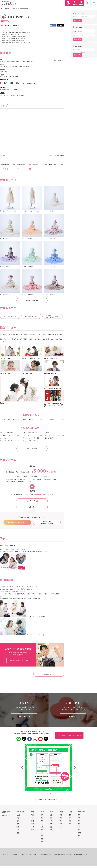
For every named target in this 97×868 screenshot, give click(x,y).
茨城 (33, 815)
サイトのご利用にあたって (45, 855)
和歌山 (52, 830)
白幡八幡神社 (21, 95)
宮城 (18, 824)
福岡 (79, 815)
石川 (42, 821)
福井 (42, 824)
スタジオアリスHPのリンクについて (63, 855)
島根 (61, 818)
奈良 (51, 827)
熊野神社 (13, 95)
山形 (18, 830)
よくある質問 (14, 855)
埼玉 (33, 824)
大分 (79, 827)
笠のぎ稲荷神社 (4, 95)
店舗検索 (7, 9)
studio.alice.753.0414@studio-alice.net (16, 591)
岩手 (18, 821)
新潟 (42, 815)
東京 (33, 830)
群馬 (33, 821)
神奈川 (33, 833)
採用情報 (28, 855)
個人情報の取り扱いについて (80, 855)
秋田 (18, 827)
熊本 (79, 824)
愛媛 (70, 821)
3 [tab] (50, 794)
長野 (42, 830)
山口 (61, 827)
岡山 (61, 821)
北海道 (18, 815)
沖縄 (79, 836)
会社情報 (22, 855)
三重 (42, 842)
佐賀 (79, 818)
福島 (18, 833)
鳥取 (61, 815)
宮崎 (79, 830)
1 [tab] (47, 794)
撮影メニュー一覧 (32, 449)
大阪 (51, 821)
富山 (42, 818)
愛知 (42, 839)
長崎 (79, 821)
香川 (70, 818)
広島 (61, 824)
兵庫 (51, 824)
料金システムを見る (32, 501)
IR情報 (35, 855)
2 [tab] (48, 794)
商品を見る (32, 507)
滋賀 (51, 815)
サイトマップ (5, 855)
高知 (70, 824)
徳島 (70, 815)
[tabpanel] (48, 767)
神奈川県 (15, 9)
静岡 (42, 836)
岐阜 (42, 833)
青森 (18, 818)
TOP (1, 9)
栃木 (33, 818)
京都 (51, 818)
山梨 (42, 827)
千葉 (33, 827)
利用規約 (62, 156)
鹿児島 (80, 833)
